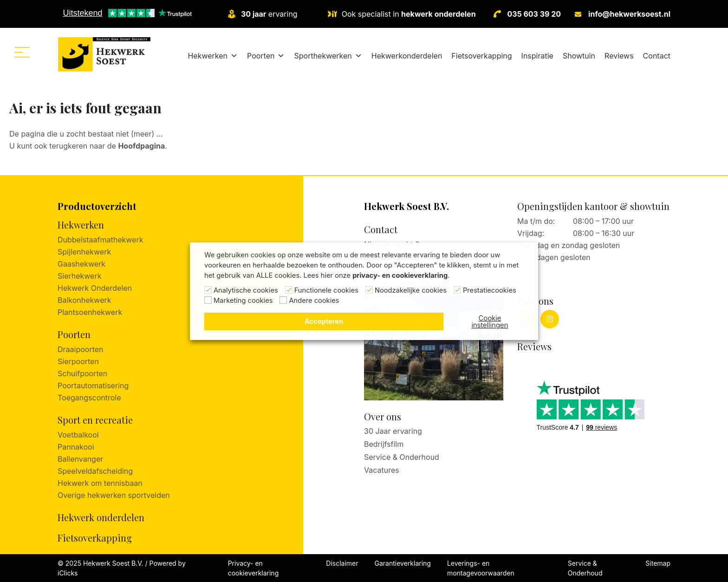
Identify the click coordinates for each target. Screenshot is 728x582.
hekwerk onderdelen (438, 14)
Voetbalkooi (78, 435)
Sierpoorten (78, 361)
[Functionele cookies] (289, 290)
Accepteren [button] (324, 321)
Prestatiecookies (490, 290)
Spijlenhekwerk (84, 252)
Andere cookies (314, 301)
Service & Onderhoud (402, 457)
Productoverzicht (97, 206)
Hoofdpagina (141, 146)
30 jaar (253, 14)
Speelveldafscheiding (95, 471)
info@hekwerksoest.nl (629, 14)
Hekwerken (213, 56)
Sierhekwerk (80, 276)
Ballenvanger (80, 459)
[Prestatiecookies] (457, 290)
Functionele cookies (326, 290)
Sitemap (658, 563)
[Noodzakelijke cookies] (369, 290)
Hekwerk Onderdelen (95, 288)
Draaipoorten (81, 349)
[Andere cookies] (283, 300)
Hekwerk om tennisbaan (100, 483)
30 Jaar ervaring (393, 431)
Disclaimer (342, 563)
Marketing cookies (243, 301)
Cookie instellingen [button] (490, 321)
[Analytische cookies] (208, 290)
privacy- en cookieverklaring (400, 275)
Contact (657, 56)
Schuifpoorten (82, 373)
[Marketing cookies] (208, 300)
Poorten (266, 56)
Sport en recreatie (95, 420)
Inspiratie (537, 56)
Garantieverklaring (403, 563)
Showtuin (579, 56)
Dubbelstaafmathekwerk (100, 240)
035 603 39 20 (534, 14)
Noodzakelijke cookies (411, 290)
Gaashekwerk (81, 264)
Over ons (383, 416)
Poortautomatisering (93, 386)
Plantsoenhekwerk (90, 312)
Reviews (619, 56)
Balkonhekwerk (84, 300)
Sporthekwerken (328, 56)
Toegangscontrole (89, 398)
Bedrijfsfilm (384, 444)
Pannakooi (76, 447)
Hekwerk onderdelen (101, 517)
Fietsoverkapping (481, 56)
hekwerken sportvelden (129, 495)
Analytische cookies (246, 290)
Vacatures (382, 470)
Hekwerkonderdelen (407, 56)
